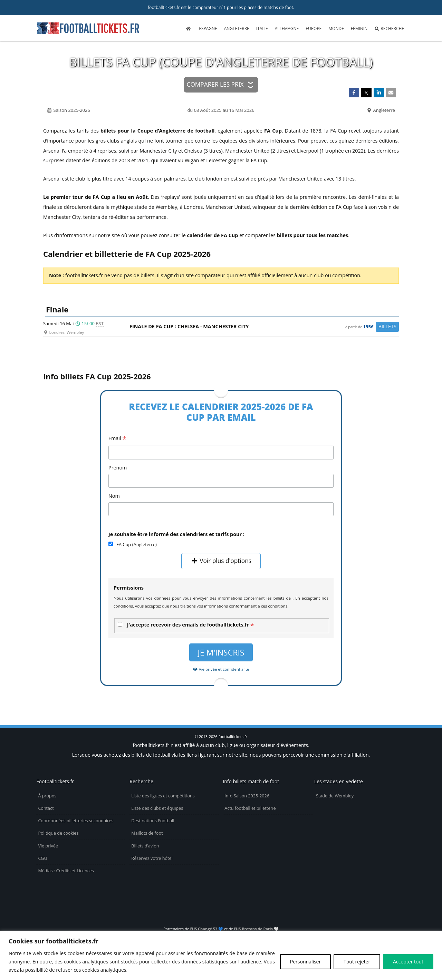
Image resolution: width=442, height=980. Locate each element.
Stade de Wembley (335, 796)
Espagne (208, 28)
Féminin (359, 28)
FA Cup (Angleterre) (137, 544)
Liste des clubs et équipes (157, 808)
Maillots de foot (147, 833)
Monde (336, 28)
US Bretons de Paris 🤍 (257, 929)
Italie (262, 28)
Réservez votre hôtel (152, 858)
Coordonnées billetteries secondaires (76, 821)
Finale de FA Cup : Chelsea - (264, 327)
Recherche (389, 28)
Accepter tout (408, 962)
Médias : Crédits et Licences (66, 871)
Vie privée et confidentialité (221, 669)
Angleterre (237, 28)
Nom (114, 496)
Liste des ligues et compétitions (163, 796)
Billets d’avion (145, 846)
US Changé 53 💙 (208, 929)
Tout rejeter (357, 962)
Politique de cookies (58, 833)
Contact (46, 808)
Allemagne (287, 28)
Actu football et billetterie (250, 808)
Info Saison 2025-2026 (247, 796)
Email (117, 439)
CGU (42, 858)
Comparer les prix (215, 84)
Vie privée (48, 846)
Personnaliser (305, 962)
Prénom (118, 468)
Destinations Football (153, 821)
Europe (314, 28)
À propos (47, 796)
